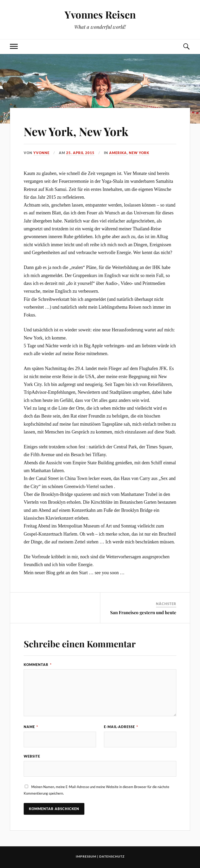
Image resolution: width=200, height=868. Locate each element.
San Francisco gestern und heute (143, 612)
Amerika (118, 153)
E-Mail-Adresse (121, 727)
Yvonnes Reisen (100, 14)
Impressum (86, 856)
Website (32, 756)
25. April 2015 (80, 153)
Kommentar (38, 665)
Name (31, 727)
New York (139, 153)
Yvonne (41, 153)
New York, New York (76, 131)
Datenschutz (112, 856)
